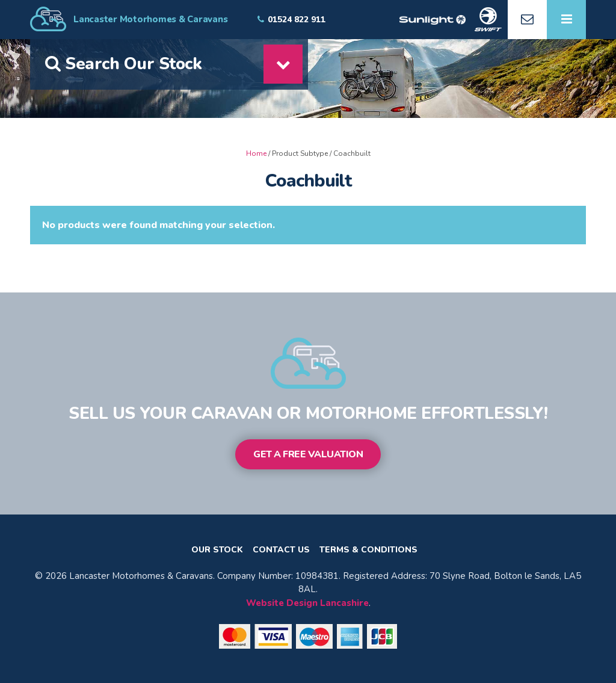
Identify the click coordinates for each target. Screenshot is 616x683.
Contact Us (281, 550)
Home (256, 153)
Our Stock (217, 550)
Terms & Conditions (368, 550)
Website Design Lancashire (307, 603)
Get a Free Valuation (308, 454)
